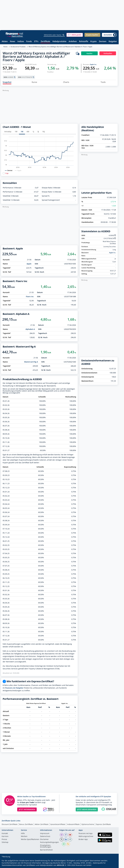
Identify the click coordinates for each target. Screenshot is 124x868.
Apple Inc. (93, 64)
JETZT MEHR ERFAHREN (87, 809)
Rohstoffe (84, 42)
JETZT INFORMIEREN (27, 809)
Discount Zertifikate (10, 824)
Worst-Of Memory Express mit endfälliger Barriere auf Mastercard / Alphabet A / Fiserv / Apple (60, 47)
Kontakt (5, 834)
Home (5, 47)
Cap (7, 173)
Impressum (45, 834)
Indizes (21, 42)
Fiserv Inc (30, 296)
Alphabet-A (30, 329)
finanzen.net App (86, 834)
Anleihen (73, 42)
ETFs (36, 42)
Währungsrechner (86, 836)
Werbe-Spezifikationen (30, 839)
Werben (24, 836)
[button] (75, 35)
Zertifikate (45, 42)
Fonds (29, 42)
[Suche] (64, 35)
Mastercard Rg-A (31, 362)
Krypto (93, 42)
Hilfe (23, 834)
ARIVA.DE (61, 865)
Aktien (5, 42)
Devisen (103, 42)
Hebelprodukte (59, 42)
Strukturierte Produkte (18, 47)
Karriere (5, 836)
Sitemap (5, 842)
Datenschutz (45, 836)
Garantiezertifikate (58, 824)
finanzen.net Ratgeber (14, 688)
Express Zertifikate (103, 824)
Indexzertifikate (73, 824)
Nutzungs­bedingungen (49, 842)
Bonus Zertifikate (26, 824)
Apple (29, 264)
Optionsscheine (88, 824)
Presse (4, 839)
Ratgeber (113, 42)
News (13, 42)
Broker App (83, 839)
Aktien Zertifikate (42, 824)
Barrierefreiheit (46, 850)
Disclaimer (44, 839)
